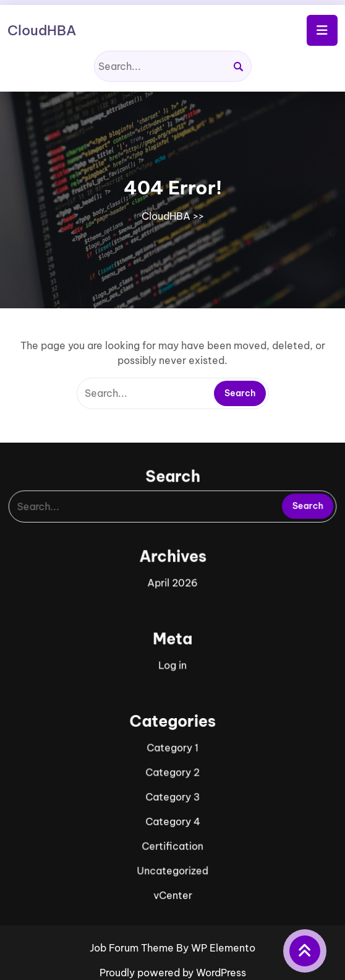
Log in (172, 663)
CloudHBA (42, 30)
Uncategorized (173, 857)
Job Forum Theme (133, 948)
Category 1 (173, 741)
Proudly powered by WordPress (173, 973)
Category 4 (172, 810)
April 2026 (172, 585)
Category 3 (172, 787)
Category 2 (173, 764)
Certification (172, 834)
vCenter (172, 880)
